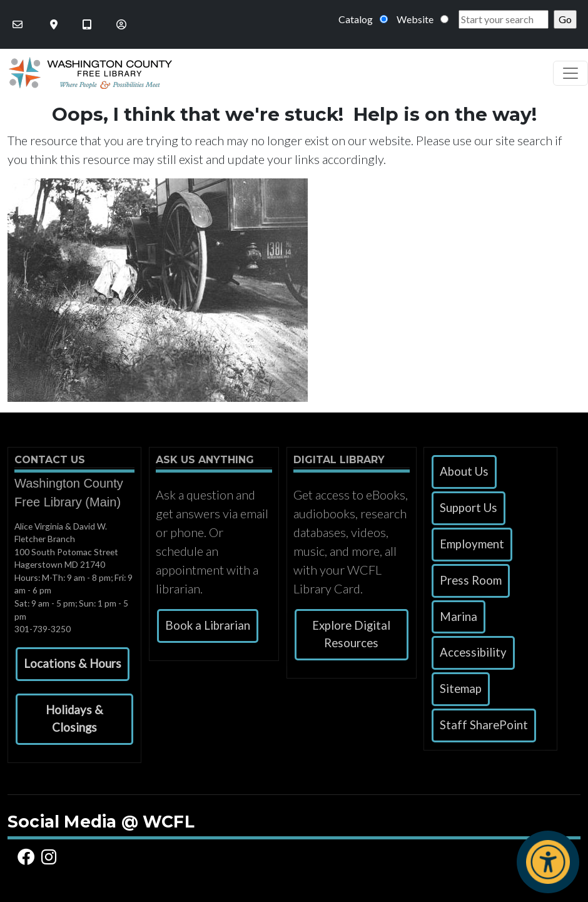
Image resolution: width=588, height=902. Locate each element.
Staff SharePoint (484, 725)
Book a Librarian (208, 625)
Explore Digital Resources (351, 634)
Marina (459, 617)
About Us (464, 471)
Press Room (471, 580)
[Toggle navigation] (570, 73)
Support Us (469, 508)
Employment (472, 544)
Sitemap (461, 689)
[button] (73, 664)
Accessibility (473, 652)
